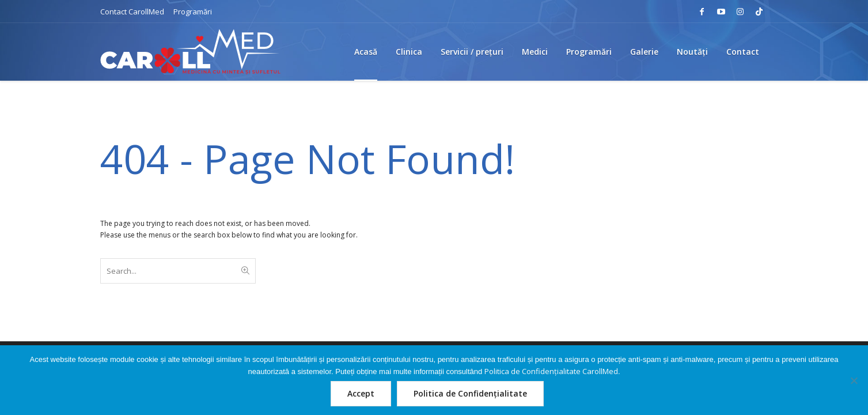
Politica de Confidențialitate (470, 393)
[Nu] (854, 380)
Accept (361, 393)
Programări (193, 12)
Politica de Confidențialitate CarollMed (551, 371)
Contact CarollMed (132, 12)
